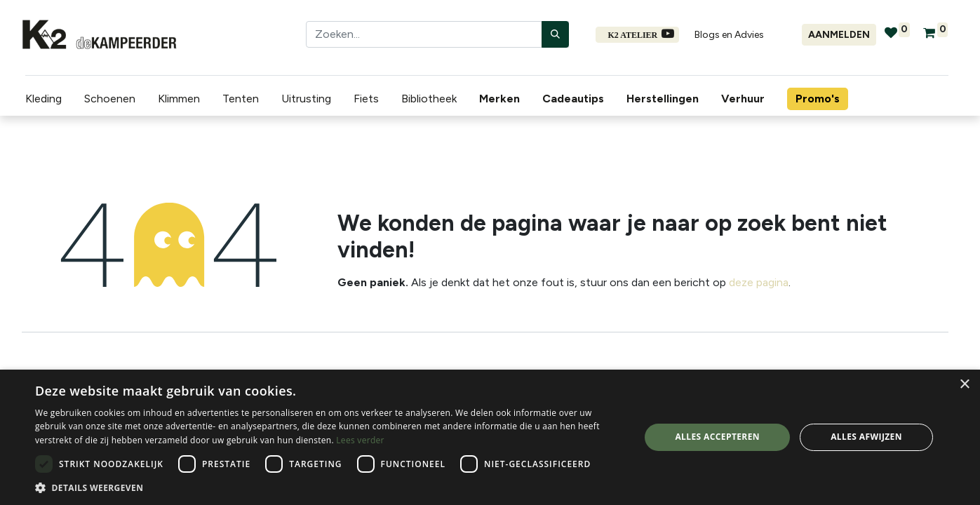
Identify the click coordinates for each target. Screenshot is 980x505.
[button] (329, 487)
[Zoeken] (555, 34)
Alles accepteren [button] (717, 437)
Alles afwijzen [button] (866, 437)
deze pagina (759, 282)
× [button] (964, 385)
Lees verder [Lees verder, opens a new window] (360, 440)
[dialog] (490, 437)
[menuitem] (499, 99)
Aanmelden (839, 35)
